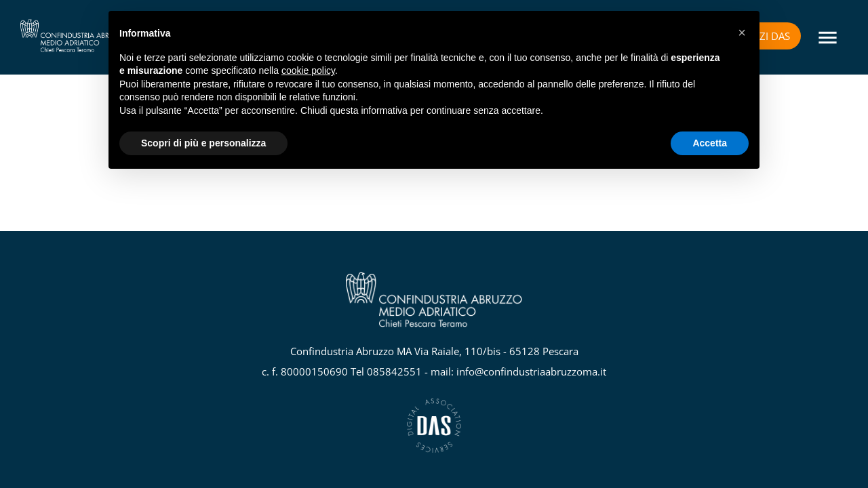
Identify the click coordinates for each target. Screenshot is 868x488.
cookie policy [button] (308, 70)
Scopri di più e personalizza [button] (203, 143)
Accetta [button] (710, 143)
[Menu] (828, 38)
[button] (742, 33)
